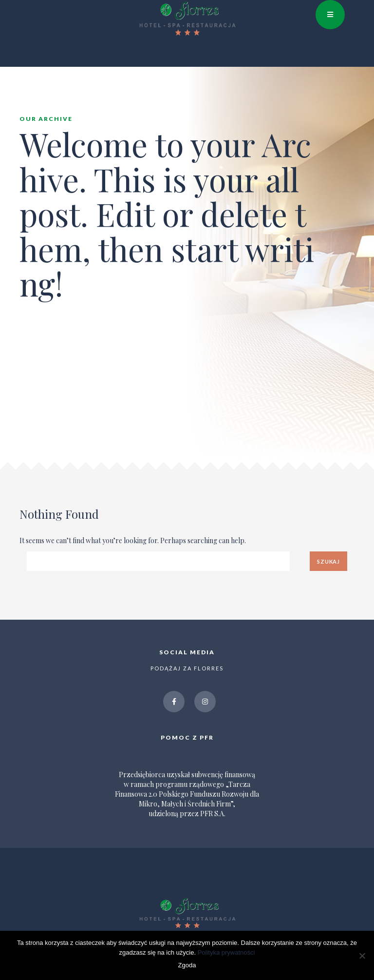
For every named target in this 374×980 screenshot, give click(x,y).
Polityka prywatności (226, 952)
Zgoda (187, 965)
